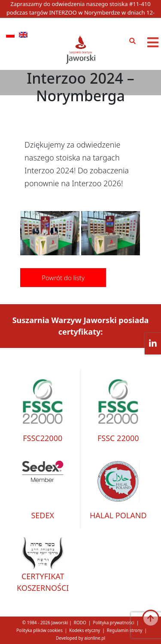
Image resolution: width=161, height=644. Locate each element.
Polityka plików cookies (39, 630)
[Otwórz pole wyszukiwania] (135, 41)
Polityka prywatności (113, 623)
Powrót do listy (63, 278)
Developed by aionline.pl (80, 638)
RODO (80, 623)
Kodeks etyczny (85, 630)
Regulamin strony (125, 630)
